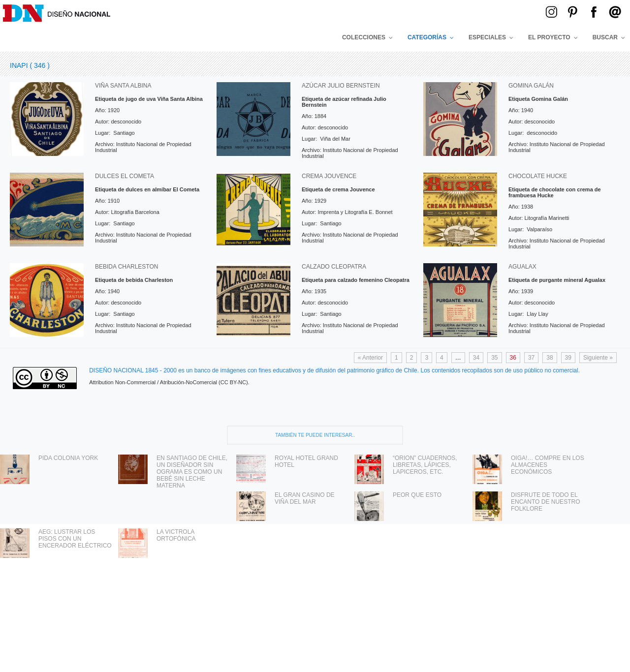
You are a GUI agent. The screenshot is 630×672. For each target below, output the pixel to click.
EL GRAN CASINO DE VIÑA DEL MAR (305, 498)
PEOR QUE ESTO (417, 495)
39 (568, 358)
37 (531, 358)
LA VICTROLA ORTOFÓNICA (176, 535)
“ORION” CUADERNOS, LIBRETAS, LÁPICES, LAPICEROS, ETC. (425, 465)
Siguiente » (598, 358)
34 (476, 358)
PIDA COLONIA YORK (68, 458)
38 (550, 358)
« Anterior (370, 358)
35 (494, 358)
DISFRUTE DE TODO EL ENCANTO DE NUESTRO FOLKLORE (545, 502)
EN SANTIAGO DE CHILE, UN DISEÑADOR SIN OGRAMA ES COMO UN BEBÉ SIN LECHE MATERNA (192, 472)
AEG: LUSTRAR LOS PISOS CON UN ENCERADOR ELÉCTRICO (75, 539)
